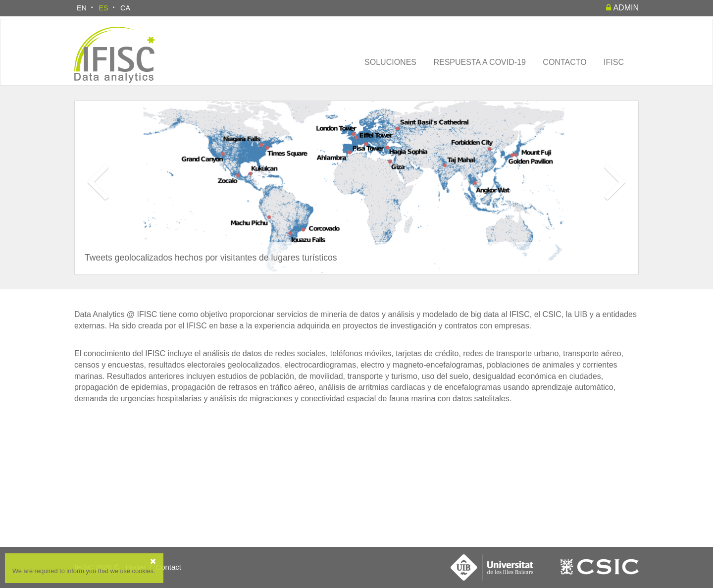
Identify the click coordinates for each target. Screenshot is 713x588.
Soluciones (390, 62)
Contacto (564, 62)
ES (103, 8)
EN (82, 8)
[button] (97, 205)
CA (125, 8)
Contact (168, 567)
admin (622, 8)
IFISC (614, 62)
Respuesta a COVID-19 (479, 62)
